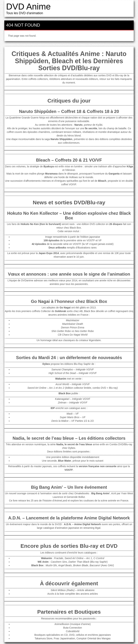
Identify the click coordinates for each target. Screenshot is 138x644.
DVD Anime (28, 7)
